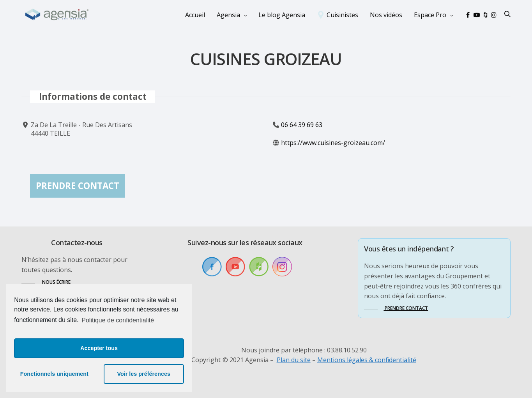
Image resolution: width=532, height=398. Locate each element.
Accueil (195, 15)
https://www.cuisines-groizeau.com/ (333, 143)
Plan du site (294, 360)
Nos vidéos (386, 15)
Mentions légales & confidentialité (367, 360)
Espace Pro (430, 15)
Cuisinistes (342, 15)
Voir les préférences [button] (144, 374)
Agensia (228, 15)
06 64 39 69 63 (302, 125)
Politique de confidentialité (118, 320)
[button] (46, 282)
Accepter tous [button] (99, 348)
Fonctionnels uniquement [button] (54, 374)
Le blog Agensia (282, 15)
